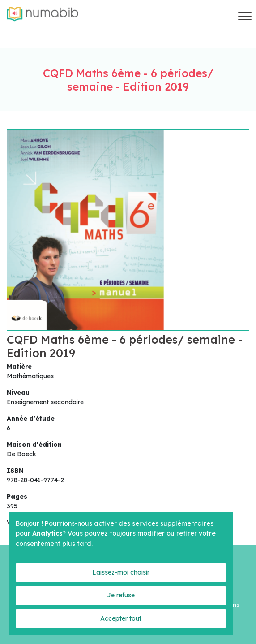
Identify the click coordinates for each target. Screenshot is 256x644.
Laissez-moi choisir (121, 572)
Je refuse (121, 595)
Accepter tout (121, 618)
